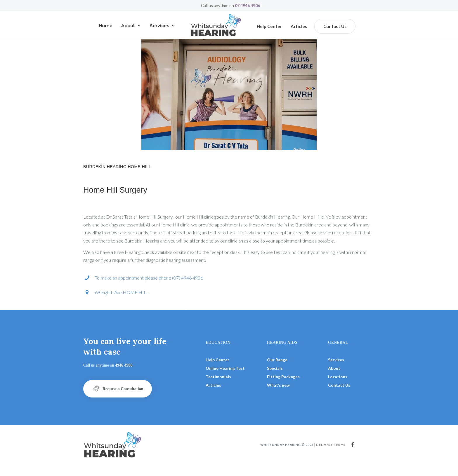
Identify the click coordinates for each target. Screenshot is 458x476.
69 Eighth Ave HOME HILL (122, 292)
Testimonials (218, 377)
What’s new (278, 385)
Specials (275, 368)
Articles (299, 26)
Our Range (277, 360)
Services (163, 26)
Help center (269, 26)
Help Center (217, 360)
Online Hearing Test (225, 368)
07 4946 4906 (247, 5)
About (131, 26)
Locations (338, 377)
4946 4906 (124, 365)
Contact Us (335, 26)
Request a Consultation (118, 388)
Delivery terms (331, 445)
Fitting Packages (283, 377)
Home (106, 26)
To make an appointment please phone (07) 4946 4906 (149, 278)
